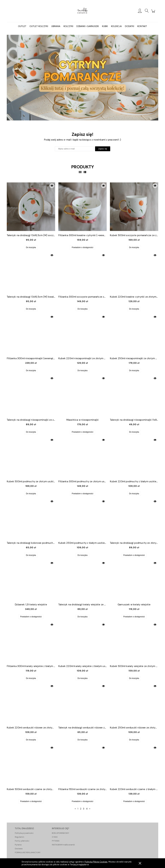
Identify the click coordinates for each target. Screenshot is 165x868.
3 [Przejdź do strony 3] (84, 809)
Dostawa (19, 849)
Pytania (18, 845)
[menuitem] (22, 26)
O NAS (55, 837)
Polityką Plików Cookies (96, 862)
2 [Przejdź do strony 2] (81, 809)
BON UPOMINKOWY (61, 833)
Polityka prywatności (24, 833)
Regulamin (19, 837)
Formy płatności (22, 841)
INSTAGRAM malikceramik (63, 845)
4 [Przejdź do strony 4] (87, 809)
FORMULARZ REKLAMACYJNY (28, 852)
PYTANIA (56, 841)
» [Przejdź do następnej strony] (90, 809)
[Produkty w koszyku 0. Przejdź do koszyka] (154, 13)
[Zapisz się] (103, 149)
